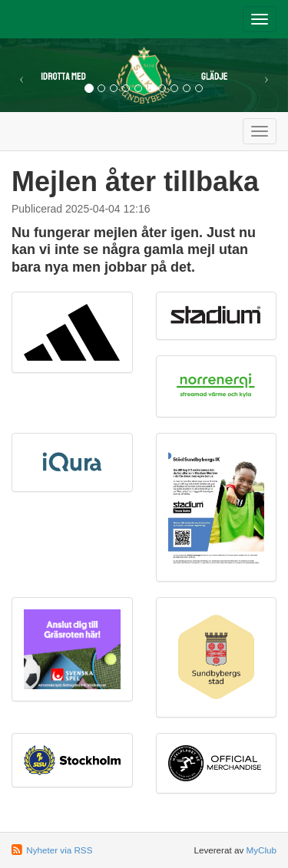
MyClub (261, 850)
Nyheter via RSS (59, 850)
